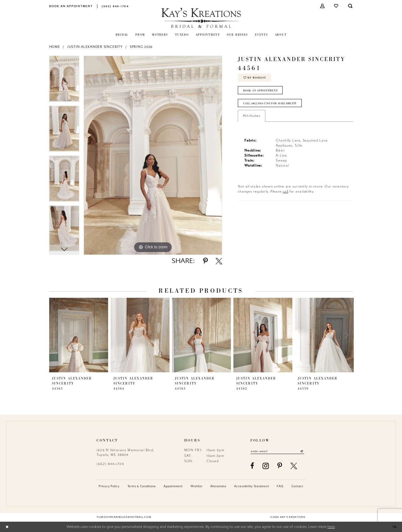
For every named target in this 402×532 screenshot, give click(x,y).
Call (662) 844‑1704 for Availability (272, 104)
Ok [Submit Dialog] (394, 527)
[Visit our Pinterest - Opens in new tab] (280, 466)
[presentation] (79, 335)
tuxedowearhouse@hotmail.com (124, 517)
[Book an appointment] (71, 6)
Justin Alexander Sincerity (95, 47)
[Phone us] (115, 6)
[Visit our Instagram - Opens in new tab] (266, 466)
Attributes (252, 116)
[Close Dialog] (7, 527)
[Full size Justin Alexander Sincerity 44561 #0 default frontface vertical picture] (153, 155)
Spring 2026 (141, 47)
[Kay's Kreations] (201, 18)
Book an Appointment (261, 91)
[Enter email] (278, 451)
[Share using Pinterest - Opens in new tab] (205, 261)
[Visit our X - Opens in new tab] (294, 466)
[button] (323, 6)
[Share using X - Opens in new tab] (219, 261)
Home (55, 47)
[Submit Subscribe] (302, 451)
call (285, 192)
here (331, 527)
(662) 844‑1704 (110, 464)
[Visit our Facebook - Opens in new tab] (252, 466)
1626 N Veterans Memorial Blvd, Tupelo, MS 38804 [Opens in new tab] (125, 452)
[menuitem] (71, 6)
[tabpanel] (64, 81)
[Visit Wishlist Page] (337, 6)
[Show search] (350, 6)
